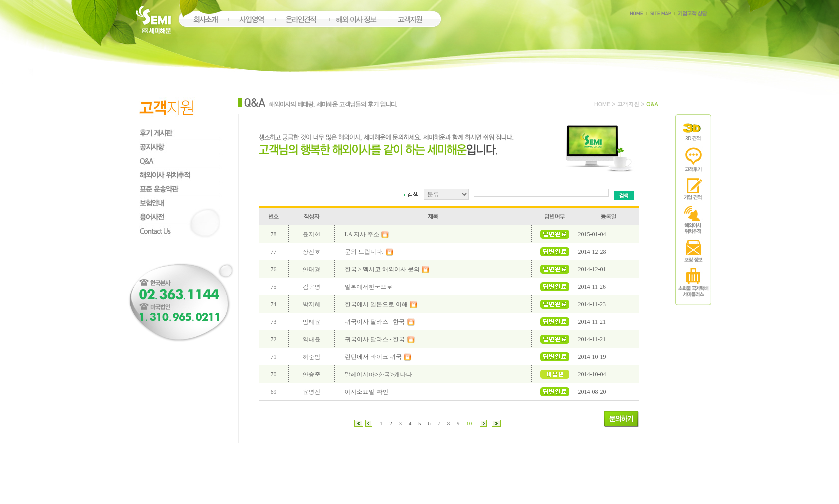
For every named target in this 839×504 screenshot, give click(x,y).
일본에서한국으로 (369, 286)
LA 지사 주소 (362, 234)
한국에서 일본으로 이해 (376, 304)
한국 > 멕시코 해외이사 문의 (383, 269)
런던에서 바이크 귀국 (373, 357)
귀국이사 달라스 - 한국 (375, 322)
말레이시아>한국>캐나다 (379, 374)
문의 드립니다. (364, 252)
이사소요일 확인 (367, 391)
